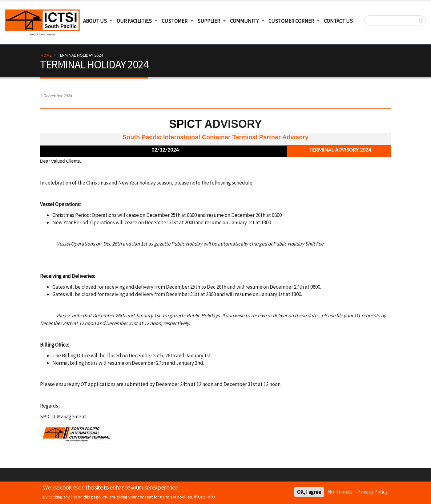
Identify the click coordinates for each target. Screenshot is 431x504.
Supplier (209, 21)
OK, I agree (309, 493)
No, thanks (340, 492)
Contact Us (338, 21)
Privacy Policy (373, 492)
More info (204, 497)
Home (46, 55)
